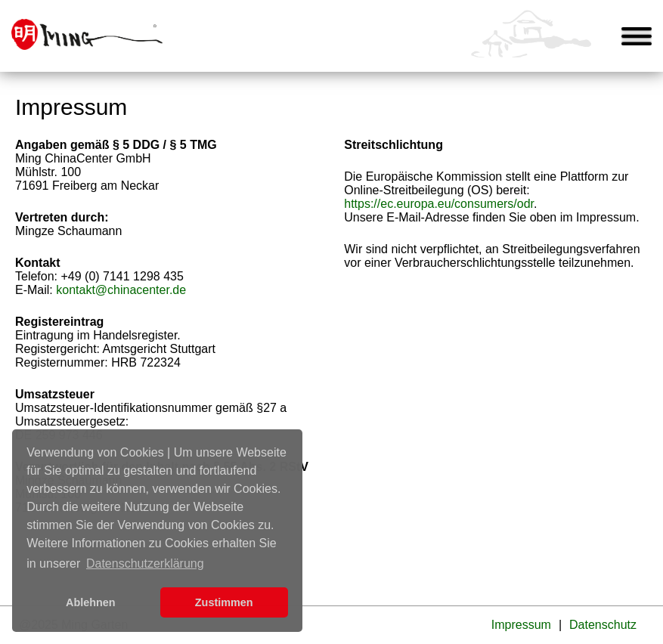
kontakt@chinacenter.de (121, 290)
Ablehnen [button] (91, 602)
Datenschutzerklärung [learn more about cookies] (145, 563)
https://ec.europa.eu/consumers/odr (439, 204)
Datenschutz (603, 625)
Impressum (521, 625)
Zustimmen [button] (224, 602)
